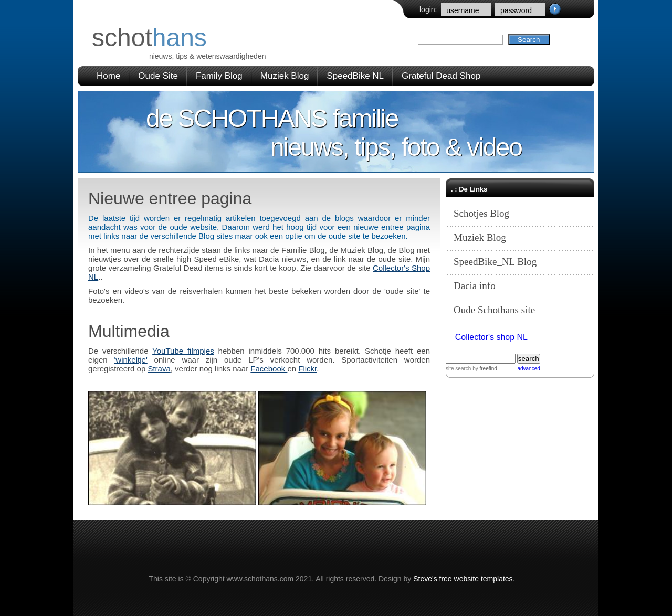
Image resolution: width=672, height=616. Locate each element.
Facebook (269, 369)
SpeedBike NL (355, 76)
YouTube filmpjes (183, 351)
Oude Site (158, 76)
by (484, 369)
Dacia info (475, 286)
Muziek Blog (285, 76)
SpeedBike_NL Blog (495, 262)
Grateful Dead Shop (441, 76)
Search (529, 40)
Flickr (307, 369)
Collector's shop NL (487, 337)
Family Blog (219, 76)
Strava (159, 369)
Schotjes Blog (481, 213)
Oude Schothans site (494, 310)
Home (108, 76)
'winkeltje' (131, 360)
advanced (528, 369)
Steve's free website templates (463, 579)
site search (458, 369)
